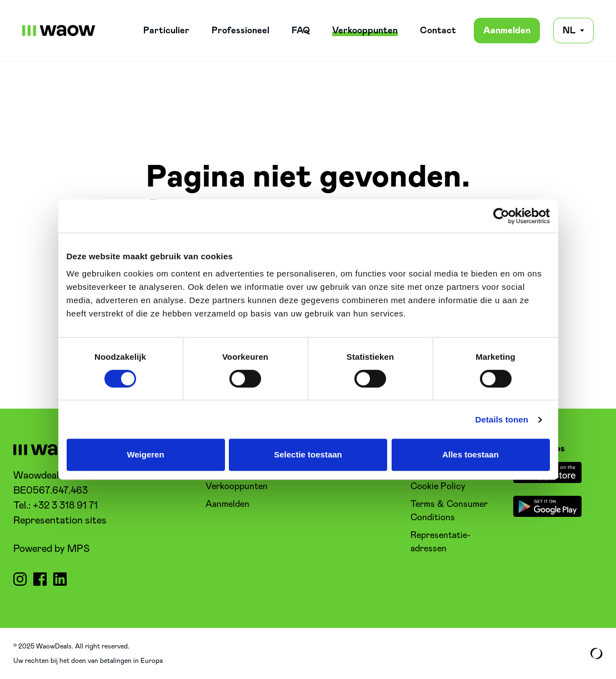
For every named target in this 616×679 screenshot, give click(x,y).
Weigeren (145, 454)
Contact (438, 31)
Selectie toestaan (308, 454)
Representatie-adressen (440, 542)
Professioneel (241, 31)
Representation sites (60, 521)
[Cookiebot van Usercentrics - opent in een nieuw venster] (501, 216)
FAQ (301, 31)
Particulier (166, 31)
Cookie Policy (438, 486)
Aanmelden (507, 31)
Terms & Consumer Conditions (449, 511)
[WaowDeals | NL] (59, 31)
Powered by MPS (51, 549)
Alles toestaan (470, 454)
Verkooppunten (365, 31)
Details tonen (502, 419)
